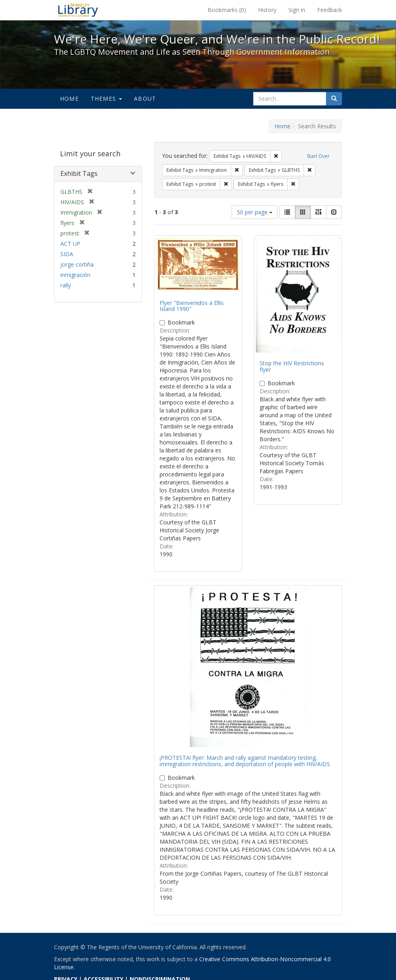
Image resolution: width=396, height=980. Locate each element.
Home (69, 99)
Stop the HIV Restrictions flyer (292, 366)
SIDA (67, 254)
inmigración (75, 275)
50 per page (255, 212)
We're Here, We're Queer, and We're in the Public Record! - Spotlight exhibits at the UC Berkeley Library (78, 10)
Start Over (318, 156)
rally (66, 285)
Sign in (297, 10)
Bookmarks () (227, 10)
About (145, 99)
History (267, 10)
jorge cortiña (77, 264)
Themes (106, 99)
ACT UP (70, 244)
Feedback (330, 10)
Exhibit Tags (79, 173)
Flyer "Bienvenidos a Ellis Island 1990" (192, 306)
